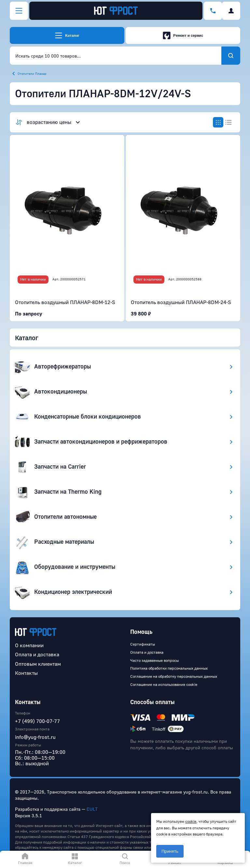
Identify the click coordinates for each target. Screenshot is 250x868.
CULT (92, 809)
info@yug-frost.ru (35, 737)
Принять (170, 851)
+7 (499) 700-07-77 (37, 721)
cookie (191, 821)
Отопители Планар (32, 73)
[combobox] (116, 56)
